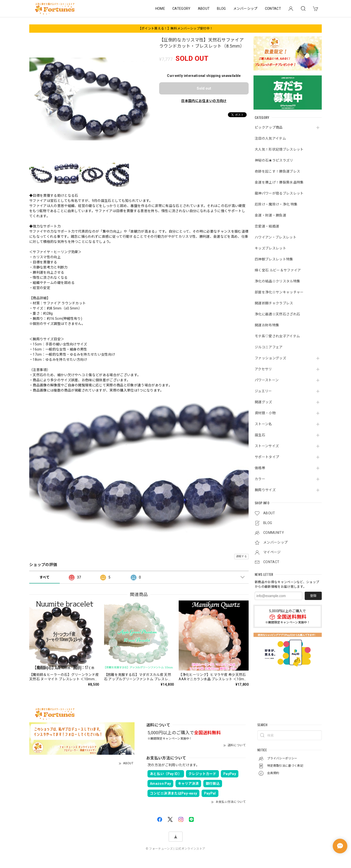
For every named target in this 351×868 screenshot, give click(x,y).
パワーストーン (267, 380)
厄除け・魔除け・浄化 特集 (276, 204)
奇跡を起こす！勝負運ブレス (277, 171)
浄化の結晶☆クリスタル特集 (277, 281)
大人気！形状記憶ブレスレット (279, 149)
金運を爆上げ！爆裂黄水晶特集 (279, 182)
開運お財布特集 (267, 325)
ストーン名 (263, 424)
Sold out (204, 88)
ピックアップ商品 (269, 127)
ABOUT (204, 9)
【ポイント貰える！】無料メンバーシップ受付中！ (175, 28)
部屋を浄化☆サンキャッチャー (279, 292)
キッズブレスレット (270, 248)
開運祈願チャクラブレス (274, 303)
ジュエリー (263, 391)
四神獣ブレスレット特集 (274, 259)
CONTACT (273, 9)
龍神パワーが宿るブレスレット (279, 193)
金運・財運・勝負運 (270, 215)
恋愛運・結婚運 (267, 226)
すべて (44, 577)
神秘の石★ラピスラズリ (274, 160)
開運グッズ (263, 402)
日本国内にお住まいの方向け (204, 101)
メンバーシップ (245, 9)
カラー (260, 479)
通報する (241, 556)
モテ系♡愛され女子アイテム (277, 336)
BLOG (221, 9)
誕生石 (260, 435)
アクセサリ (263, 369)
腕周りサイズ (265, 490)
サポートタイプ (267, 457)
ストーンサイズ (267, 446)
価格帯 (260, 468)
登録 (313, 596)
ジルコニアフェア (269, 347)
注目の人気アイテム (270, 138)
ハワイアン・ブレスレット (276, 237)
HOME (160, 9)
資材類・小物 (265, 413)
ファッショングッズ (270, 358)
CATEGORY (181, 9)
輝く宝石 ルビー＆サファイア (278, 270)
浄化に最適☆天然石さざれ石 (277, 314)
